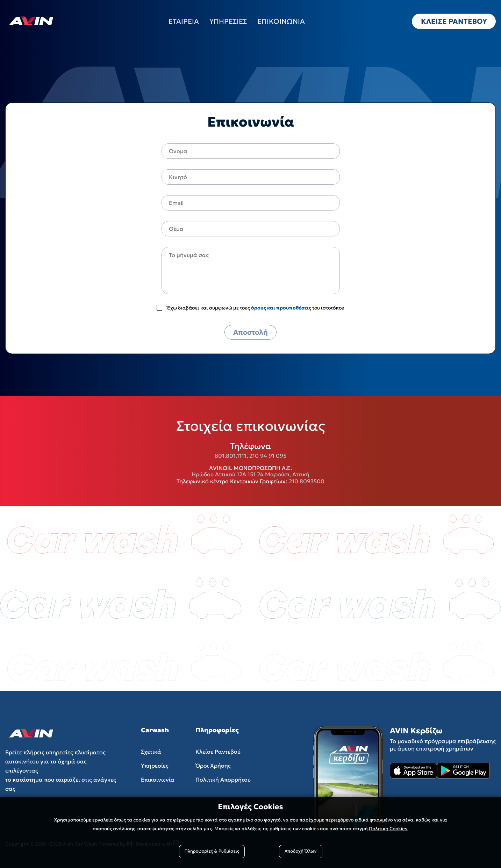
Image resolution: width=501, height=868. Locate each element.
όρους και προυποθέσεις (281, 308)
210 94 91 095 (268, 456)
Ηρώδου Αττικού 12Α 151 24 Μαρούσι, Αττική (250, 474)
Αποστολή (250, 332)
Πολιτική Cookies (389, 829)
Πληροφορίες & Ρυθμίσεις (212, 851)
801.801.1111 (231, 456)
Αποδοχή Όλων (301, 851)
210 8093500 (307, 481)
